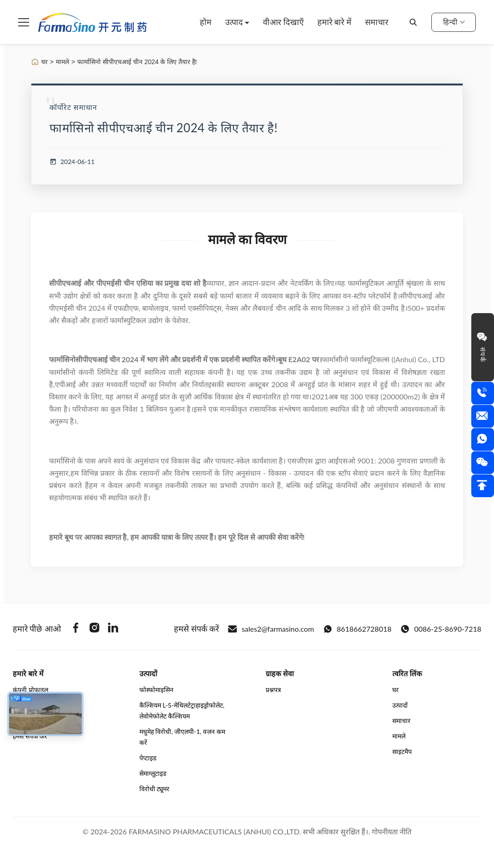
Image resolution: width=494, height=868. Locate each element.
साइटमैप (402, 751)
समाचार (377, 22)
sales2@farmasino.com (271, 629)
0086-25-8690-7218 (441, 629)
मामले (62, 62)
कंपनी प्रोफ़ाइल (30, 690)
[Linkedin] (113, 629)
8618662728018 (358, 629)
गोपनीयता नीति (392, 831)
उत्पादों (400, 705)
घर (44, 62)
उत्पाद (235, 22)
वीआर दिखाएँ (283, 22)
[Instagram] (94, 629)
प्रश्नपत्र (273, 690)
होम (206, 22)
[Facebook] (76, 629)
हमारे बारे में (334, 22)
